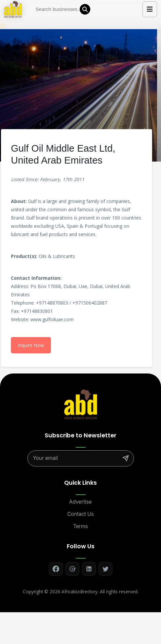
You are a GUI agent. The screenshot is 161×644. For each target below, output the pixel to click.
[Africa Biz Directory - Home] (81, 404)
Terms (80, 526)
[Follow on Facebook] (56, 569)
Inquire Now (31, 345)
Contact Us (81, 514)
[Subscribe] (126, 458)
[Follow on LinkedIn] (89, 569)
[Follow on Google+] (72, 569)
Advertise (80, 502)
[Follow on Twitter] (105, 569)
